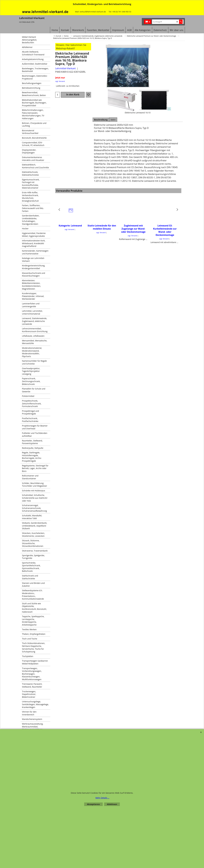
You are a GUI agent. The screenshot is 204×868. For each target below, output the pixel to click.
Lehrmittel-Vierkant (65, 68)
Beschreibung (101, 120)
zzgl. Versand (60, 81)
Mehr (113, 120)
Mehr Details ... (102, 798)
